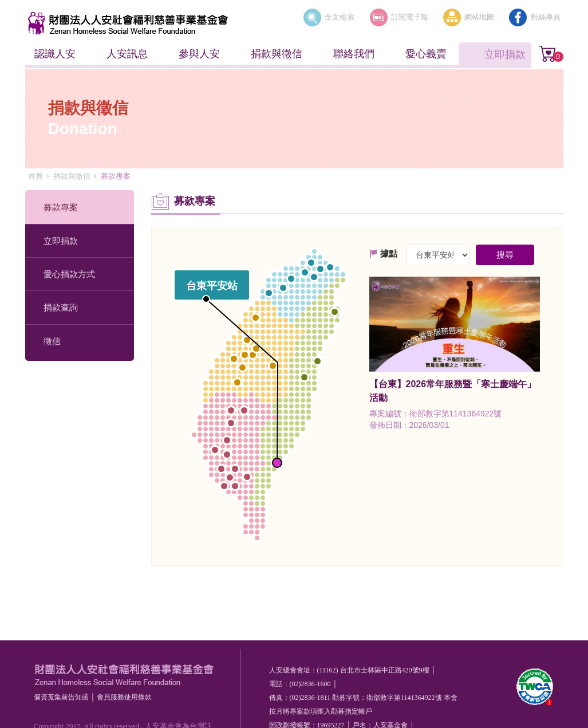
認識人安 (55, 54)
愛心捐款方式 (69, 274)
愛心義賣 (426, 54)
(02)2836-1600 (310, 684)
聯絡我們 (354, 54)
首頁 (35, 176)
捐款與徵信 (277, 54)
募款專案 (61, 207)
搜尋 (505, 255)
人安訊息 (127, 54)
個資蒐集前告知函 (61, 697)
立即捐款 (505, 54)
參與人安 (199, 54)
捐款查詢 (61, 307)
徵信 (52, 341)
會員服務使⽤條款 (124, 697)
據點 (383, 253)
